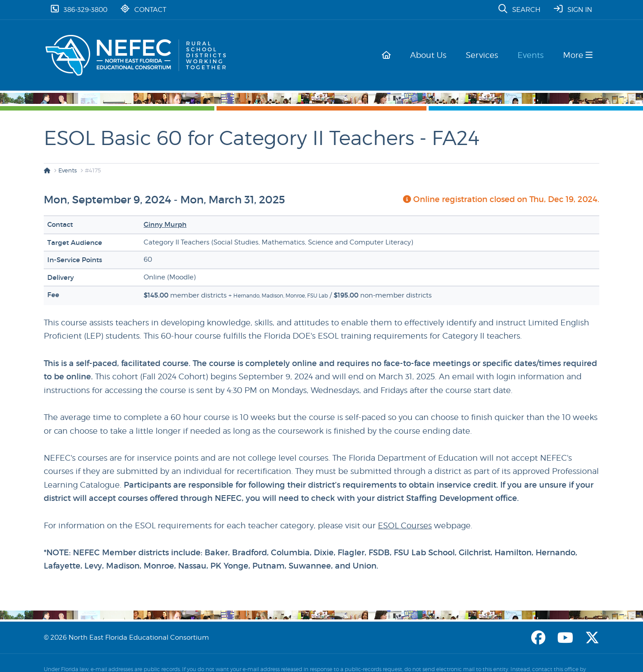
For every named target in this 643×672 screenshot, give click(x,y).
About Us (434, 55)
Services (485, 55)
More (578, 55)
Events (532, 55)
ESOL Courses (405, 525)
